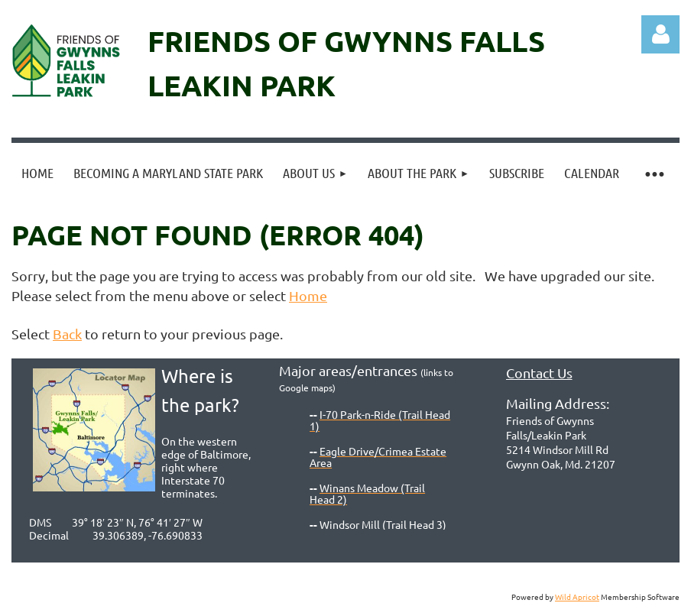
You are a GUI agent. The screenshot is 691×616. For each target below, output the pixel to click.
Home (308, 295)
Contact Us (539, 373)
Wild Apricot (577, 597)
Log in (660, 34)
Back (67, 334)
